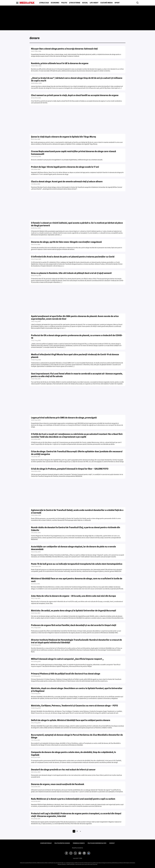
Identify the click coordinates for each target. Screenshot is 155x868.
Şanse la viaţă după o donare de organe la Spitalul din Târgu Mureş (64, 137)
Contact (112, 843)
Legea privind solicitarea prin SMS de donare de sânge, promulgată (64, 418)
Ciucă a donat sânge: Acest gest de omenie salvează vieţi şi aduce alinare (67, 182)
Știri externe (75, 3)
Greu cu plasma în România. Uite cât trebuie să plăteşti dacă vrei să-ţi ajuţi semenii (71, 273)
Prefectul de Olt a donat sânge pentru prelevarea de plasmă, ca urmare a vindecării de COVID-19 (77, 337)
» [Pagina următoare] (80, 831)
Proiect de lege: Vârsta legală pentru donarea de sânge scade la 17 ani (65, 167)
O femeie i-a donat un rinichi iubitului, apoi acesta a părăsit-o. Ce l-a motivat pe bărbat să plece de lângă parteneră (77, 224)
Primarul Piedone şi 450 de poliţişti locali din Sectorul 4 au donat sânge (66, 674)
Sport (117, 3)
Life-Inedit (94, 3)
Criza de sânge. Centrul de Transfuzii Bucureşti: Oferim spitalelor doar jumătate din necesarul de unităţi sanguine (77, 453)
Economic (55, 3)
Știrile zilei (44, 3)
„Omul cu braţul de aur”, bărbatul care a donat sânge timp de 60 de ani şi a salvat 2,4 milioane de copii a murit (77, 79)
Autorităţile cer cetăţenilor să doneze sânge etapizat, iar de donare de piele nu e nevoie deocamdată (73, 548)
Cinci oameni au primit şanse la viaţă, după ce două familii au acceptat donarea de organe (75, 95)
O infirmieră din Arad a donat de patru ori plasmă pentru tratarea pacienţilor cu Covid (73, 257)
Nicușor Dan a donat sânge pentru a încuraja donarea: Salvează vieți (64, 49)
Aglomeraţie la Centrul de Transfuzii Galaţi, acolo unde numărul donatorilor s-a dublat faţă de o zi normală (77, 511)
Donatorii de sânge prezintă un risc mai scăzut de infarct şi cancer (63, 770)
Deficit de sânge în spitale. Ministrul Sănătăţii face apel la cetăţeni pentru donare (71, 720)
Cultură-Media (106, 3)
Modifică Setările (77, 848)
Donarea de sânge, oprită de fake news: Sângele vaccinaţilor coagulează (66, 242)
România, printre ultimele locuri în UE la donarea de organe (60, 63)
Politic (64, 3)
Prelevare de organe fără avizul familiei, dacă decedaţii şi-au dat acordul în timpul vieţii (74, 625)
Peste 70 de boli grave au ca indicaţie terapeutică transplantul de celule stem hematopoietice (77, 564)
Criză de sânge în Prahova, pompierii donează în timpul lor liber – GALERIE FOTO (70, 469)
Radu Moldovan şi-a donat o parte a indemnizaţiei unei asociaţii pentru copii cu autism (73, 799)
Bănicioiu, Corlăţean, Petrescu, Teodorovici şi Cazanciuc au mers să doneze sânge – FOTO (74, 706)
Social (85, 3)
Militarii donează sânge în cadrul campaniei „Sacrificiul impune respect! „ (67, 659)
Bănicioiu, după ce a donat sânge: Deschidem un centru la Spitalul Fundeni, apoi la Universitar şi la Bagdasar (77, 690)
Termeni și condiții (79, 843)
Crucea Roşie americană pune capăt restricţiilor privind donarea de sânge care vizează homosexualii (73, 153)
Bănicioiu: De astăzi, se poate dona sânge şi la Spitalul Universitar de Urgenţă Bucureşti (73, 611)
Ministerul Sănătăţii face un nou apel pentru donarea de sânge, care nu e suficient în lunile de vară (77, 580)
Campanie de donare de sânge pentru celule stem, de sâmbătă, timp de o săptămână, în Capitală (73, 753)
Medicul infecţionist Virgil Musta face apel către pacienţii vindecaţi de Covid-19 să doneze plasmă (75, 356)
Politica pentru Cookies (62, 843)
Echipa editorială (46, 843)
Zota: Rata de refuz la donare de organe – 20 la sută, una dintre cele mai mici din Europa (73, 596)
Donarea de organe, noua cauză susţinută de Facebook (58, 784)
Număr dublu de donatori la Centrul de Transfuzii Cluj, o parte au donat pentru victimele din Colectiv (76, 529)
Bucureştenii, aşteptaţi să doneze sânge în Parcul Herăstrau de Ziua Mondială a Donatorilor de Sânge (77, 736)
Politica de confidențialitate (97, 843)
